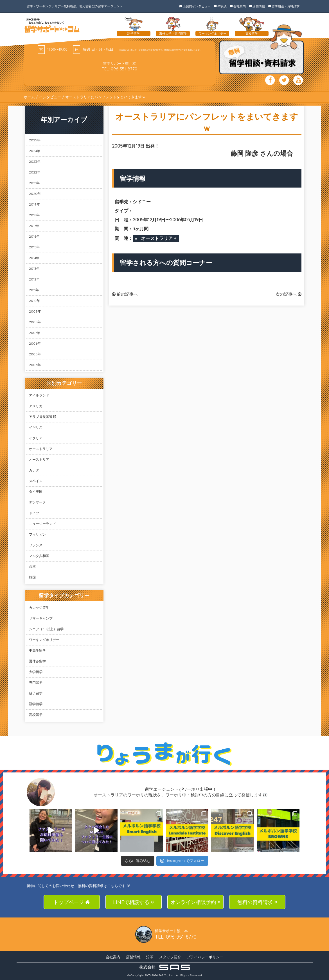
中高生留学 (37, 650)
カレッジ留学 (39, 608)
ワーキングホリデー (44, 640)
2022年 (35, 172)
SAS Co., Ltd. (166, 975)
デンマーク (37, 502)
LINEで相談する (134, 902)
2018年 (34, 215)
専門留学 (36, 682)
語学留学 (36, 704)
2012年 (34, 279)
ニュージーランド (42, 524)
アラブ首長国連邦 (42, 417)
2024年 (35, 151)
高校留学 (36, 715)
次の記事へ (289, 294)
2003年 (35, 365)
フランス (36, 545)
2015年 (34, 247)
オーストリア (39, 459)
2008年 (35, 322)
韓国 (32, 577)
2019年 (34, 204)
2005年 (35, 354)
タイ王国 (36, 492)
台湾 (32, 566)
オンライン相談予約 (196, 902)
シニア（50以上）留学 (46, 629)
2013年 (34, 269)
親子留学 (36, 693)
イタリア (36, 438)
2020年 (35, 194)
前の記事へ (125, 294)
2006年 (35, 343)
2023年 (35, 162)
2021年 (34, 183)
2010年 (34, 301)
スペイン (36, 481)
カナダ (34, 470)
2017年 (34, 226)
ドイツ (34, 513)
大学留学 (36, 672)
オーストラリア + (159, 238)
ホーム (29, 97)
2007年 (35, 333)
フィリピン (37, 534)
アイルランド (39, 395)
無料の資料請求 (257, 902)
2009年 (35, 311)
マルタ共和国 (39, 556)
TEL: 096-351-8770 (120, 69)
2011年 (34, 290)
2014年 (34, 258)
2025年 (35, 140)
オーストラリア (41, 449)
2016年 (34, 236)
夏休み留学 (37, 661)
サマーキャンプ (41, 618)
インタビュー (50, 97)
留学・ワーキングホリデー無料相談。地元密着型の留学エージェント (75, 6)
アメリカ (36, 406)
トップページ (72, 902)
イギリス (36, 427)
